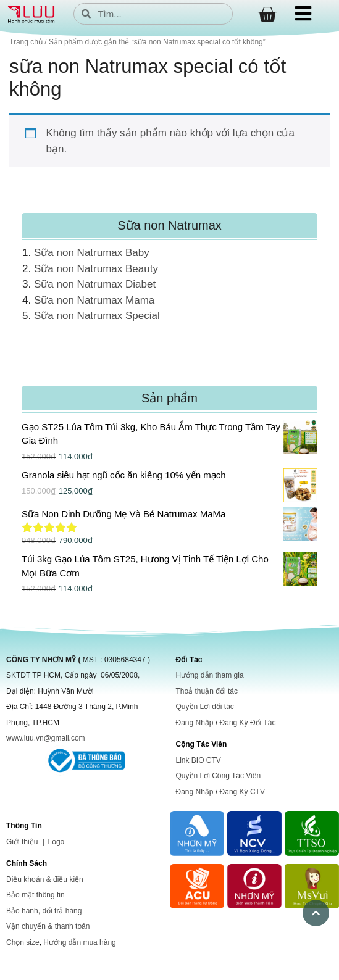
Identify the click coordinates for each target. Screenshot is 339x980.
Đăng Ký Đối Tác (248, 723)
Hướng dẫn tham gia (210, 675)
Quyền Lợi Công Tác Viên (219, 776)
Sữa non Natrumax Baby (92, 253)
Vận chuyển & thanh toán (48, 926)
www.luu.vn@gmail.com (46, 738)
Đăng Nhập (195, 723)
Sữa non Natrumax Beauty (96, 269)
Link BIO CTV (199, 760)
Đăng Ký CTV (242, 792)
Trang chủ (26, 42)
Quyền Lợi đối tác (205, 707)
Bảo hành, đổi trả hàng (44, 911)
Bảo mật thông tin (36, 895)
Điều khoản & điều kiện (45, 879)
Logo (56, 842)
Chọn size (23, 942)
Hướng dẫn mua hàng (79, 942)
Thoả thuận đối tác (207, 691)
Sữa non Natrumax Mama (94, 300)
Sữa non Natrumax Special (97, 316)
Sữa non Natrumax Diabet (95, 284)
